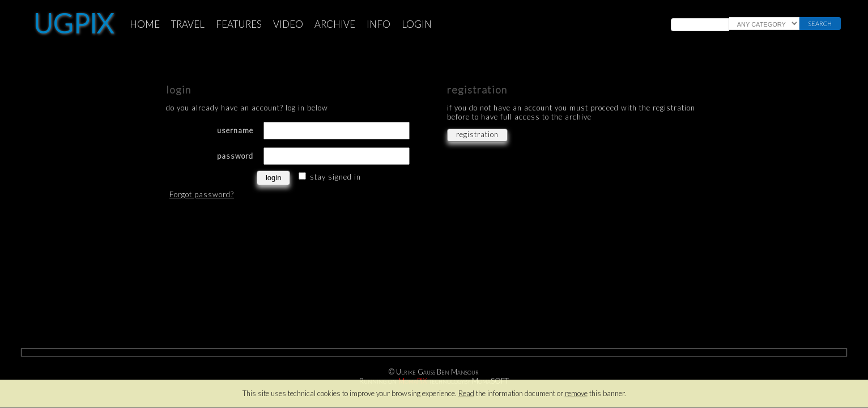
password (235, 156)
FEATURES (239, 24)
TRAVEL (188, 24)
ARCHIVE (335, 24)
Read (466, 393)
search (820, 24)
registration (477, 134)
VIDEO (288, 24)
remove (576, 393)
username (235, 130)
